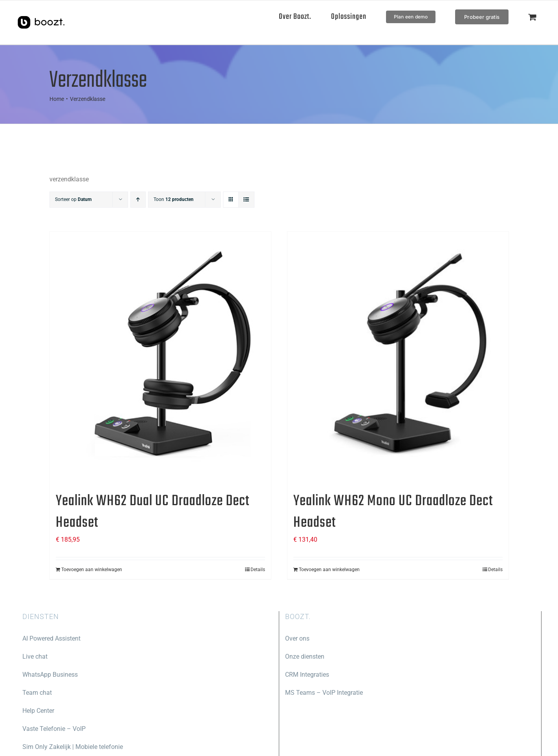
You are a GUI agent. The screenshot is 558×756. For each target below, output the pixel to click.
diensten (312, 656)
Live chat (35, 656)
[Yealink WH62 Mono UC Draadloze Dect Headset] (398, 357)
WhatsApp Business (50, 675)
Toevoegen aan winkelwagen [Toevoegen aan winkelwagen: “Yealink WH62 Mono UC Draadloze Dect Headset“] (329, 570)
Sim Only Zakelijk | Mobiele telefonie (73, 747)
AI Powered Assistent (51, 638)
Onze (292, 656)
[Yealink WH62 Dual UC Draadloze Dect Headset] (160, 357)
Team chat (37, 693)
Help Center (38, 711)
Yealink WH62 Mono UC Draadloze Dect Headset (393, 512)
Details (258, 570)
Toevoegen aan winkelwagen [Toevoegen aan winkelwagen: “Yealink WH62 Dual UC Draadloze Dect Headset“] (92, 570)
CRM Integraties (307, 675)
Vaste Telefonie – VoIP (54, 729)
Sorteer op (73, 199)
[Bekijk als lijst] (246, 200)
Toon (174, 199)
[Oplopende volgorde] (138, 200)
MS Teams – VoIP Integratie (324, 693)
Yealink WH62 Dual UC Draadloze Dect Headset (153, 512)
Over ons (297, 638)
